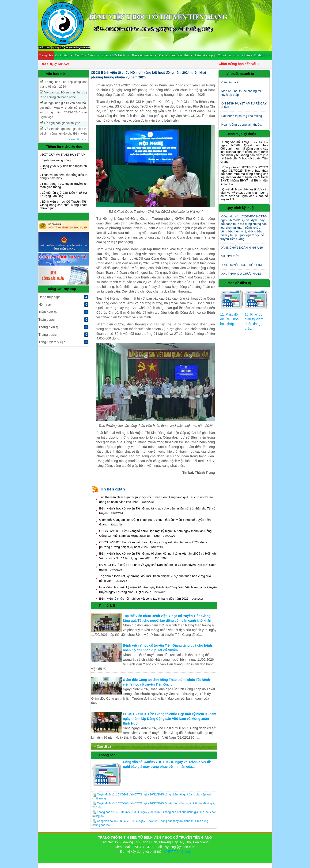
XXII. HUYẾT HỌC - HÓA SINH (242, 265)
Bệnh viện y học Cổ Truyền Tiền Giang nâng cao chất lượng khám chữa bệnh (64, 205)
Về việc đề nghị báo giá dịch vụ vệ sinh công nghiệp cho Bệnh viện (64, 131)
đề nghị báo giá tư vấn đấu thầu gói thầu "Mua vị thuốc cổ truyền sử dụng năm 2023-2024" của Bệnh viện (64, 110)
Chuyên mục (228, 55)
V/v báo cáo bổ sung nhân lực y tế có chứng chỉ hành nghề (64, 95)
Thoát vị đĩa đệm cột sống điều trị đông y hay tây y (64, 176)
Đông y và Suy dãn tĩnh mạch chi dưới (64, 168)
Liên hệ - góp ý (205, 55)
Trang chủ (46, 55)
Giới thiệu (64, 55)
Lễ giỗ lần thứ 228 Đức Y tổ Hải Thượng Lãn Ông (64, 194)
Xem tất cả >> (78, 139)
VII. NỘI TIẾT (230, 256)
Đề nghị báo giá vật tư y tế (60, 123)
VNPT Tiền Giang (177, 852)
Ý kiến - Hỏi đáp (252, 55)
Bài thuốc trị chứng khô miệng (242, 116)
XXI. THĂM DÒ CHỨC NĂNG (241, 274)
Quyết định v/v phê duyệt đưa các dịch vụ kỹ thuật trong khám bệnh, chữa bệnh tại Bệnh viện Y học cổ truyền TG (244, 194)
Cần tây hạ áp (231, 82)
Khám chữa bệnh (115, 55)
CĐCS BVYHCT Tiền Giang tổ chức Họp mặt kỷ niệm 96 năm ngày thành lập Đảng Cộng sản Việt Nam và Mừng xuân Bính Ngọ (170, 719)
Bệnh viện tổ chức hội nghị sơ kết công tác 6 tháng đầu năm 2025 (151, 599)
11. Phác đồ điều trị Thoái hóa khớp (230, 319)
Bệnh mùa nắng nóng (56, 160)
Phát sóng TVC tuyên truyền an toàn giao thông (64, 185)
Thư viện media (144, 55)
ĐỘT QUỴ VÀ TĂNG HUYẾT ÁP (63, 155)
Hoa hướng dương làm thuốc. (242, 125)
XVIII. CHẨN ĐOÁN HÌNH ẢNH (242, 248)
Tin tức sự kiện (87, 55)
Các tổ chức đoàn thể (176, 55)
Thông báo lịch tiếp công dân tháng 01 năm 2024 (64, 84)
